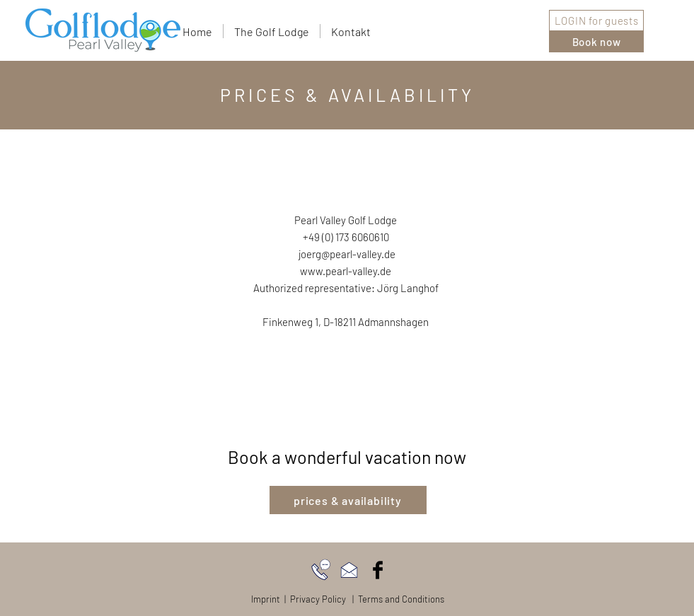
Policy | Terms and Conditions (383, 599)
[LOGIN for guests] (596, 21)
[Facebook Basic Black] (378, 570)
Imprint (266, 599)
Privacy (305, 599)
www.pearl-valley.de (346, 271)
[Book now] (596, 42)
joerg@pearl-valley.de (346, 254)
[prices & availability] (348, 500)
